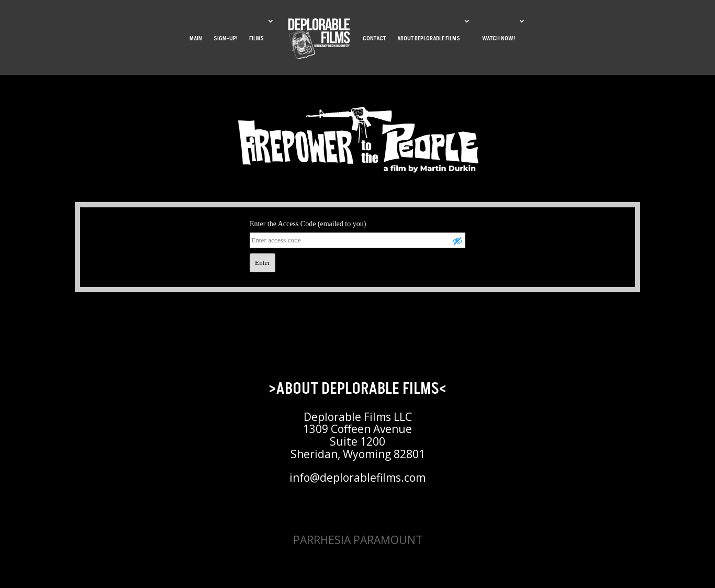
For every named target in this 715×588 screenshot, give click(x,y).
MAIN (196, 38)
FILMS (256, 38)
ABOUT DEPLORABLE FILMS (429, 38)
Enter (262, 263)
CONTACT (374, 38)
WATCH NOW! (499, 38)
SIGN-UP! (226, 38)
